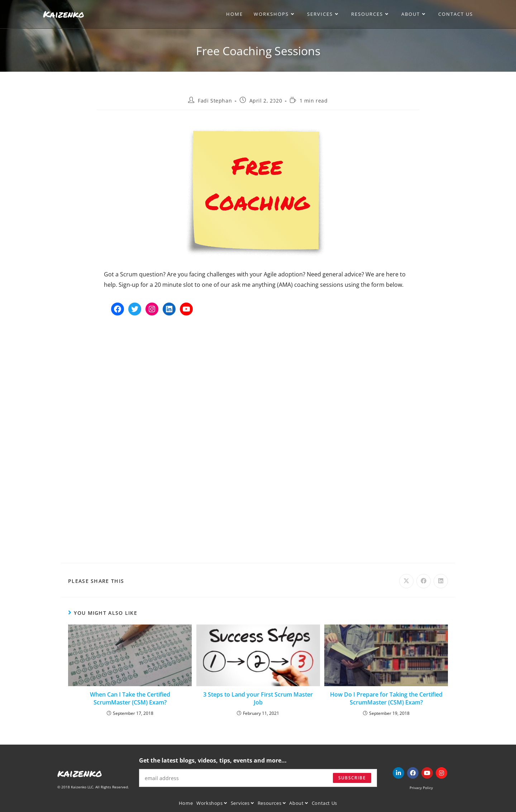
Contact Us (324, 803)
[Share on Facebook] (424, 581)
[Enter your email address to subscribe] (258, 778)
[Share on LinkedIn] (441, 581)
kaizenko (80, 773)
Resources (272, 803)
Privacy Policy (421, 788)
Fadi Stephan (215, 101)
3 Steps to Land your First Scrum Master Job (258, 698)
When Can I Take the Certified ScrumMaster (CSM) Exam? (130, 698)
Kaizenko (64, 14)
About (298, 803)
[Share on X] (406, 581)
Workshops (212, 803)
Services (242, 803)
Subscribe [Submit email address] (352, 778)
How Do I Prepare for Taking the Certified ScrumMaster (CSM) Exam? (386, 698)
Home (186, 803)
